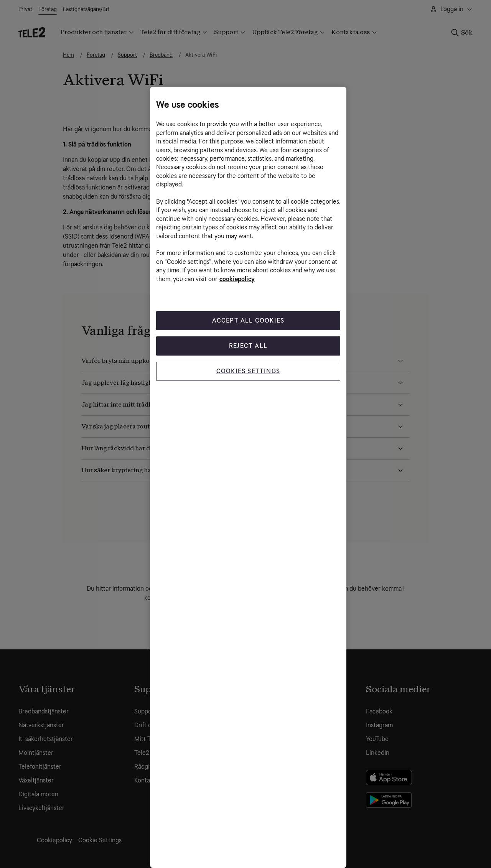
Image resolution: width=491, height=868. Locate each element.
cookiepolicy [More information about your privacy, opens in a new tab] (237, 279)
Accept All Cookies (248, 320)
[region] (248, 477)
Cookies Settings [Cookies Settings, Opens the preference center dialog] (248, 371)
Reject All (248, 346)
